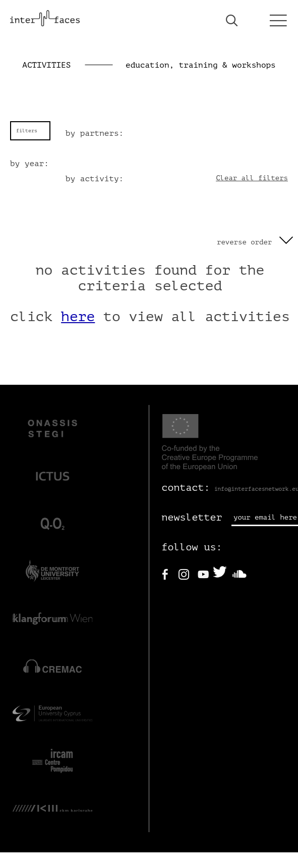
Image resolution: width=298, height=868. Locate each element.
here (78, 317)
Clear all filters (252, 178)
